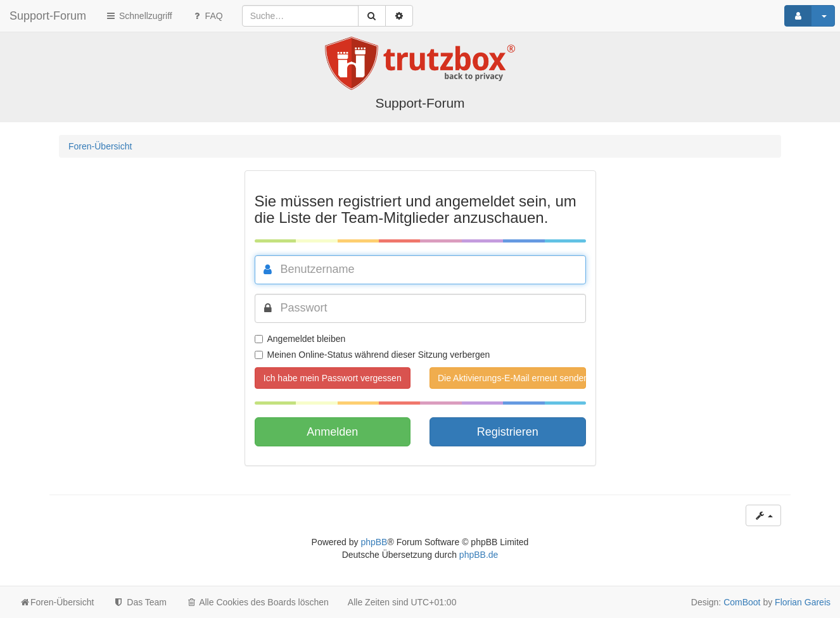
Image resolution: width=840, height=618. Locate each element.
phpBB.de (479, 555)
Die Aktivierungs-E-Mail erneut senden (512, 378)
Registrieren (508, 432)
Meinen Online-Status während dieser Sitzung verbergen (372, 355)
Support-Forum (48, 16)
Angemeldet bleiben (300, 339)
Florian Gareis (803, 602)
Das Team (140, 602)
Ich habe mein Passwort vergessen (333, 378)
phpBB (374, 542)
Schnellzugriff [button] (139, 16)
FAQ (207, 16)
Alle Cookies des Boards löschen (257, 602)
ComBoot (742, 602)
